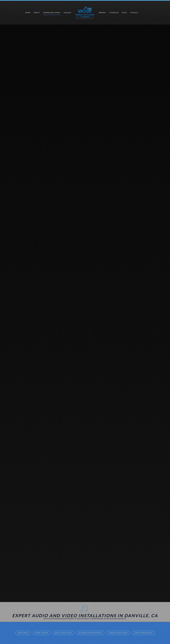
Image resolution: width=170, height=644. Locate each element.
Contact (134, 13)
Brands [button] (102, 13)
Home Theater (42, 633)
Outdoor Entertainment (90, 633)
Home (28, 13)
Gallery (67, 13)
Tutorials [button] (114, 13)
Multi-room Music (63, 633)
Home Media (23, 633)
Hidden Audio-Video (118, 633)
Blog (125, 13)
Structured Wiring (144, 633)
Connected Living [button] (52, 13)
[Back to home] (85, 13)
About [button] (37, 13)
